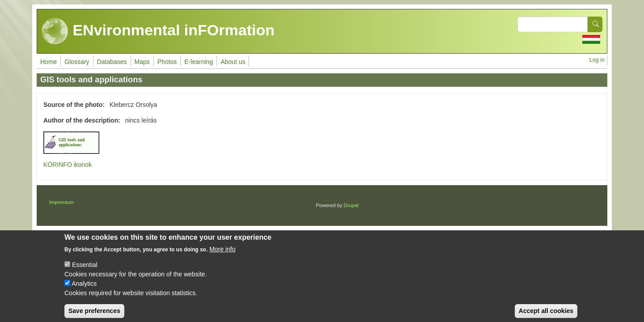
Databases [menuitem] (112, 62)
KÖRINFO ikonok (68, 165)
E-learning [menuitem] (199, 62)
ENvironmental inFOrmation (158, 31)
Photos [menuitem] (167, 62)
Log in (597, 60)
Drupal (351, 205)
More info (222, 256)
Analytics (84, 290)
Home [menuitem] (49, 62)
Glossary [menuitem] (77, 62)
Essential (85, 271)
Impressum (61, 202)
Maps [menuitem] (142, 62)
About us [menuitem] (233, 62)
